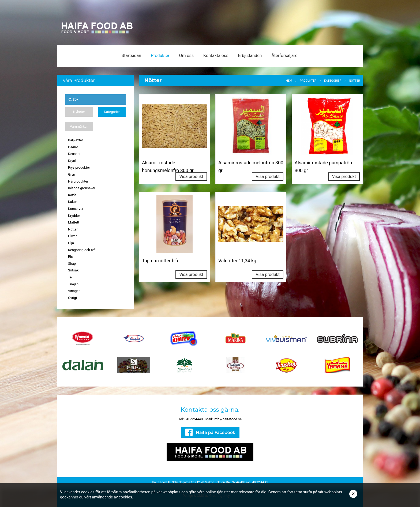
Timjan (73, 284)
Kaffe (72, 195)
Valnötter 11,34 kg (237, 261)
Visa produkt (191, 177)
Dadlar (73, 147)
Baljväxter (76, 140)
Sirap (72, 264)
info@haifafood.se (228, 419)
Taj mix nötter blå (160, 261)
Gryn (72, 174)
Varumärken (79, 126)
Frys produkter (79, 167)
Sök (74, 99)
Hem (289, 81)
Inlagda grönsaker (82, 188)
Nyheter (79, 112)
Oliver (72, 236)
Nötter (73, 229)
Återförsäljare (284, 56)
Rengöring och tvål (82, 250)
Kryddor (74, 216)
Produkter (160, 56)
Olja (71, 243)
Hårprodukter (78, 181)
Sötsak (73, 270)
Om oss (186, 56)
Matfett (74, 222)
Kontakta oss (216, 56)
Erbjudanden (250, 56)
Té (70, 277)
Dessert (74, 154)
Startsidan (131, 56)
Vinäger (74, 291)
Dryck (72, 161)
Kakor (72, 202)
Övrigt (73, 298)
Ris (70, 257)
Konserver (76, 209)
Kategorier (112, 112)
